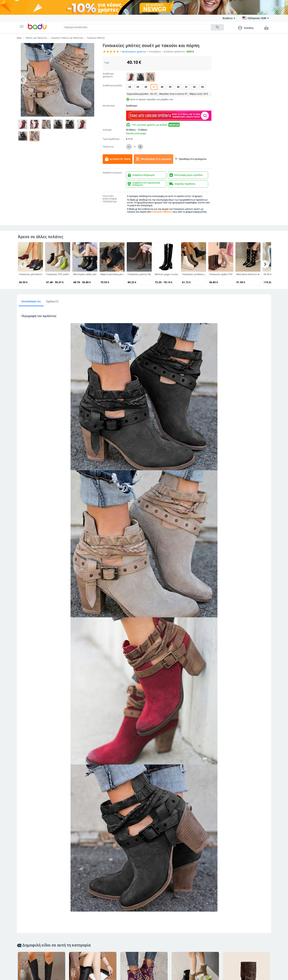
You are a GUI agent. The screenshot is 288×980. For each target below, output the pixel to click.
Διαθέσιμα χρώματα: (108, 75)
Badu (19, 38)
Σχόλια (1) (52, 301)
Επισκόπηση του (31, 301)
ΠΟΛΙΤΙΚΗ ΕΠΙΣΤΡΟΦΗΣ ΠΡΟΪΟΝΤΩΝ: (110, 199)
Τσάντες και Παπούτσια (36, 38)
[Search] (137, 27)
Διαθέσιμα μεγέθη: (112, 86)
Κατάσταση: (109, 106)
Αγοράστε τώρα (118, 159)
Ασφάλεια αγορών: (112, 173)
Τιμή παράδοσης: (111, 139)
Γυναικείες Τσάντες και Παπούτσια (67, 38)
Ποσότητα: (108, 147)
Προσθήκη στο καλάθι (153, 159)
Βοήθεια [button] (229, 18)
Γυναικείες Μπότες (96, 38)
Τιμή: (107, 63)
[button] (22, 26)
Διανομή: (107, 130)
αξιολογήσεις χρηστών (133, 52)
